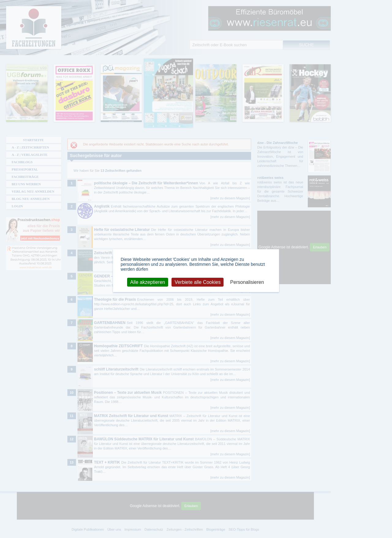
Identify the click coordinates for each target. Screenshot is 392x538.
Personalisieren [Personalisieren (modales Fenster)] (247, 282)
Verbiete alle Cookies (198, 282)
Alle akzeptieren (148, 282)
